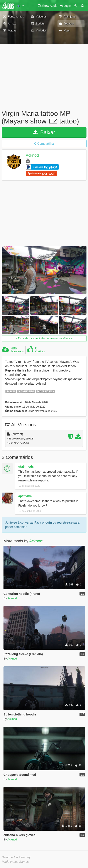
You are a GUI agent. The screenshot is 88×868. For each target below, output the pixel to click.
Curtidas (40, 351)
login (48, 523)
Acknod (32, 156)
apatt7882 (25, 496)
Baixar (44, 132)
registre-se (65, 523)
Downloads (17, 351)
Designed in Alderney (16, 857)
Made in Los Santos (15, 862)
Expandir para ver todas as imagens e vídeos (44, 339)
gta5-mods (26, 467)
